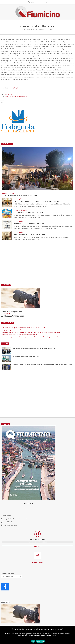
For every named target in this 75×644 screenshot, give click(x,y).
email (7, 314)
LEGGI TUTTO (38, 546)
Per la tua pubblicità (38, 539)
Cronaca (51, 29)
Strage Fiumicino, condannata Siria (16, 97)
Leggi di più (40, 641)
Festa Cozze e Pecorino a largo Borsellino (29, 212)
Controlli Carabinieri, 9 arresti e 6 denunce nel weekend (20, 335)
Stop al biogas (9, 94)
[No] (73, 635)
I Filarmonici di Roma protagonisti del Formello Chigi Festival (36, 201)
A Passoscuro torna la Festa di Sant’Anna (29, 223)
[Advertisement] (37, 263)
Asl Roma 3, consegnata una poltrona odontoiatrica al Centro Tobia (24, 328)
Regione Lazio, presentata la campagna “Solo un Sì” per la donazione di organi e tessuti (30, 337)
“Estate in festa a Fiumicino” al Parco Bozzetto (19, 195)
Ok (33, 641)
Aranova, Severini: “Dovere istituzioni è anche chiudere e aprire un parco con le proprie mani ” (32, 332)
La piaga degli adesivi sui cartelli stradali (15, 330)
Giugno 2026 (28, 503)
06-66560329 (8, 522)
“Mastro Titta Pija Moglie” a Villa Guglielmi (29, 234)
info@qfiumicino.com (10, 525)
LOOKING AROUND (38, 563)
